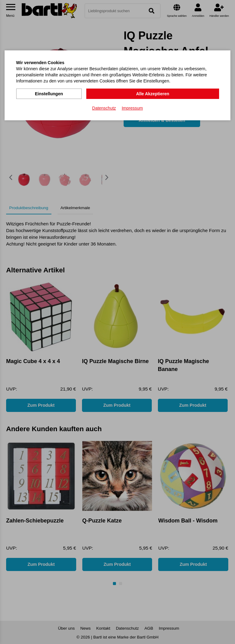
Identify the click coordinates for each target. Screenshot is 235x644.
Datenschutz (104, 107)
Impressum (132, 107)
